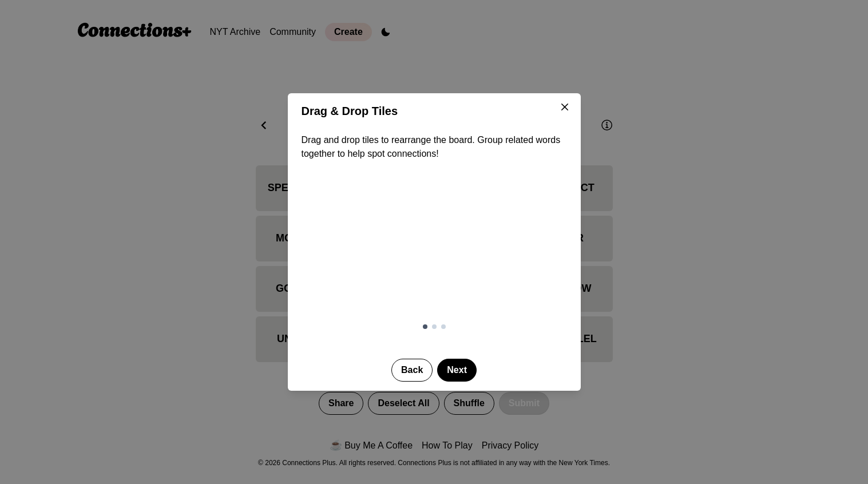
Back (412, 370)
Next (457, 370)
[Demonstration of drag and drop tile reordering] (434, 249)
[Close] (565, 107)
